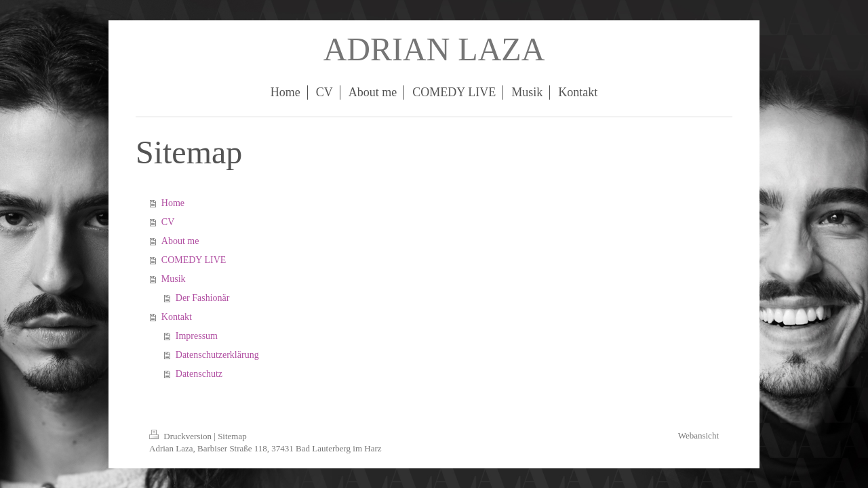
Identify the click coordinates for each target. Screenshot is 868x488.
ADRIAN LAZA (434, 49)
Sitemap (232, 436)
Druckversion (181, 436)
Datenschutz (199, 374)
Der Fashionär (203, 298)
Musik (174, 279)
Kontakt (177, 317)
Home (173, 203)
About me (180, 241)
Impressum (197, 336)
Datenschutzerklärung (217, 355)
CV (168, 222)
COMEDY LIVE (194, 260)
